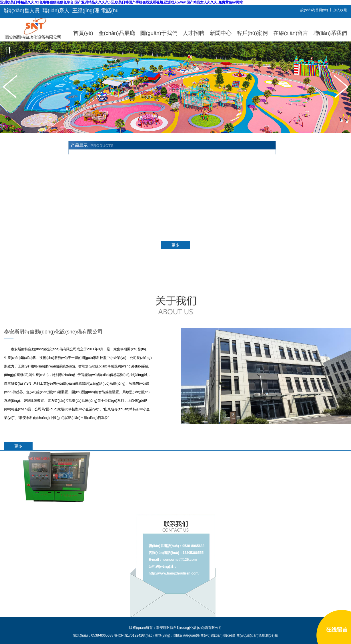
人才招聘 (194, 33)
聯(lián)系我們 (330, 33)
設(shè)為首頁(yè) (314, 10)
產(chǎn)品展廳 (117, 33)
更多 (175, 245)
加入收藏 (340, 10)
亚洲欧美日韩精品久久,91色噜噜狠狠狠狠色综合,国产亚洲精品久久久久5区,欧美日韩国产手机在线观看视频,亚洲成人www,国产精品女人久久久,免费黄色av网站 (121, 2)
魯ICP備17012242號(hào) (134, 635)
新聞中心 (221, 33)
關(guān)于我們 (159, 33)
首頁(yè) (83, 33)
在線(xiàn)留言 (291, 33)
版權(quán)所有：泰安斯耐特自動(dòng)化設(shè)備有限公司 (176, 628)
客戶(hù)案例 (252, 33)
